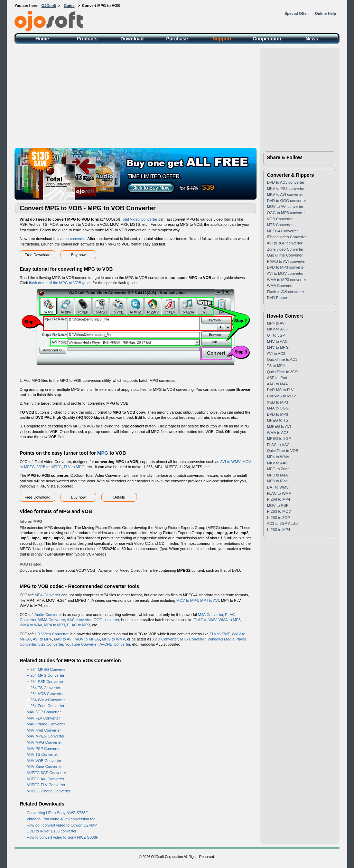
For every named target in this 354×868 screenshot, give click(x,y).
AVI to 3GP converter (285, 243)
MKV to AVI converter (285, 194)
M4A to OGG (278, 408)
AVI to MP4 (42, 639)
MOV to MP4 (187, 600)
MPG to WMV (113, 639)
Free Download (38, 255)
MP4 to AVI (209, 600)
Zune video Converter (285, 249)
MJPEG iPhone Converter (49, 791)
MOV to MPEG (87, 639)
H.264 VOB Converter (45, 694)
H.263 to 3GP (278, 518)
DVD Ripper (277, 298)
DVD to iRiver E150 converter (52, 831)
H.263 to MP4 (278, 530)
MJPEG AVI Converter (45, 779)
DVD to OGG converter (286, 201)
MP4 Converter (47, 595)
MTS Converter (193, 639)
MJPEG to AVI (279, 426)
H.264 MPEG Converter (47, 669)
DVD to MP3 (277, 414)
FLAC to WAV (205, 620)
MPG (103, 453)
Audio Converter (48, 615)
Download (132, 39)
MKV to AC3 (277, 329)
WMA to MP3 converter (286, 280)
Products (87, 39)
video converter (73, 239)
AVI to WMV (230, 462)
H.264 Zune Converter (45, 706)
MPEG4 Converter (282, 231)
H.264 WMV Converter (46, 700)
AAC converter (79, 620)
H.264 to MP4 (278, 499)
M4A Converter (210, 615)
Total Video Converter (139, 219)
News (312, 39)
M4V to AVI (63, 639)
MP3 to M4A (277, 475)
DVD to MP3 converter (286, 267)
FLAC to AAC (278, 445)
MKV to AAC (277, 463)
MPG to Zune (278, 469)
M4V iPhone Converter (46, 724)
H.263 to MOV (279, 511)
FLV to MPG (74, 467)
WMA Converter (52, 620)
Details (119, 497)
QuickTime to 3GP (282, 372)
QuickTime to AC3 (282, 359)
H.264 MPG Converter (45, 675)
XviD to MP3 (277, 402)
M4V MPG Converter (44, 742)
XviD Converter (165, 639)
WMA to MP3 (230, 620)
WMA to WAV (31, 625)
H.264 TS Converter (44, 688)
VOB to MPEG (50, 467)
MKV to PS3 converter (286, 189)
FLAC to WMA (279, 493)
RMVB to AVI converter (286, 261)
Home (42, 39)
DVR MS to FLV (280, 390)
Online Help (325, 13)
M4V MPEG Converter (45, 736)
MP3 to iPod (277, 481)
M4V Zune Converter (44, 766)
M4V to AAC (277, 341)
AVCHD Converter (115, 644)
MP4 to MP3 (55, 625)
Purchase (177, 39)
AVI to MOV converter (285, 273)
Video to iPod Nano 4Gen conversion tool (62, 819)
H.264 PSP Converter (45, 682)
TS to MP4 (276, 366)
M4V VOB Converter (44, 761)
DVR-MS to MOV (281, 396)
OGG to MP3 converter (286, 213)
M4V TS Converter (42, 754)
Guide (69, 6)
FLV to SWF (220, 634)
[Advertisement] (177, 96)
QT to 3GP (276, 335)
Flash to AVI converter (285, 292)
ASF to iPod (277, 378)
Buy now (78, 255)
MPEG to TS (278, 420)
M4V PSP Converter (44, 749)
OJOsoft (49, 6)
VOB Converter (280, 219)
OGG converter (106, 620)
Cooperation (267, 39)
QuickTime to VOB (283, 451)
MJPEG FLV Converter (46, 785)
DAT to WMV (278, 487)
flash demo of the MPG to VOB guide (60, 283)
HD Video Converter (52, 634)
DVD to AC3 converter (286, 182)
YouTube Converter (81, 644)
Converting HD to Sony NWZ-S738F (57, 813)
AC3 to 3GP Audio (282, 523)
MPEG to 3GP (279, 438)
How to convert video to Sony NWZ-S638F (62, 837)
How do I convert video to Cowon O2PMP (62, 825)
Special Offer (296, 13)
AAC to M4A (277, 384)
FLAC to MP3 (78, 625)
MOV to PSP (278, 505)
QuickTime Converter (285, 255)
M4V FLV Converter (43, 718)
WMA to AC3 (278, 433)
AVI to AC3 (276, 354)
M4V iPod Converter (44, 730)
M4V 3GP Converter (44, 712)
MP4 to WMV (278, 457)
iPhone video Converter (287, 237)
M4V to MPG (278, 347)
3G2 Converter (51, 644)
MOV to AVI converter (285, 206)
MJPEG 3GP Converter (46, 773)
